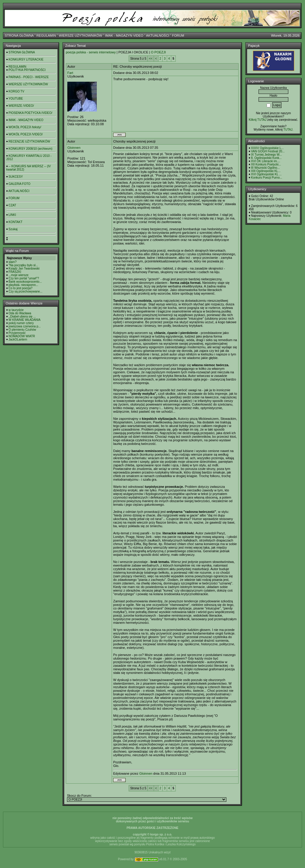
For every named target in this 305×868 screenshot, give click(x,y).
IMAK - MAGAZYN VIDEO (124, 35)
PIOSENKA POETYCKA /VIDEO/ (31, 113)
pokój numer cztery (21, 323)
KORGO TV (17, 91)
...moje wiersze (19, 275)
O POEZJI (158, 52)
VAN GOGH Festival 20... (268, 151)
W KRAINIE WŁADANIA (25, 320)
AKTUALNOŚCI (158, 35)
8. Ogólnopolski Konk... (266, 158)
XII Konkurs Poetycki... (266, 164)
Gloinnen (74, 148)
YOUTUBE (16, 99)
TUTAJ (288, 130)
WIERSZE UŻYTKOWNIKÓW (81, 35)
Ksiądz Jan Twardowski (24, 269)
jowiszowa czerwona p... (25, 326)
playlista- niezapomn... (24, 285)
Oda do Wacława (20, 313)
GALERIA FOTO (20, 184)
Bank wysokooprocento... (25, 282)
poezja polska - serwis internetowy (91, 52)
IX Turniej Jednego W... (266, 155)
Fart (70, 73)
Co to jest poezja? (21, 288)
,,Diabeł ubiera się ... (22, 317)
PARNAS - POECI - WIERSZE (29, 77)
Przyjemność (17, 333)
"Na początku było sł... (23, 265)
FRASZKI (15, 272)
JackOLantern (18, 339)
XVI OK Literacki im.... (266, 161)
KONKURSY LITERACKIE (26, 59)
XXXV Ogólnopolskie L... (267, 148)
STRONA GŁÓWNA (19, 35)
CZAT (12, 205)
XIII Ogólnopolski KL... (266, 171)
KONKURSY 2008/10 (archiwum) (31, 149)
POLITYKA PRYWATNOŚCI (27, 70)
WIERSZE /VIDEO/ (21, 106)
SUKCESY (16, 177)
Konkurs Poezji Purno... (267, 178)
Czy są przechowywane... (25, 291)
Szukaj (13, 229)
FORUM (178, 35)
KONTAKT (15, 222)
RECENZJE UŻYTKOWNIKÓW (29, 141)
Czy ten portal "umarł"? (24, 278)
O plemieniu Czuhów (22, 330)
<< (151, 59)
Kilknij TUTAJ (257, 120)
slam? (13, 262)
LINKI (12, 215)
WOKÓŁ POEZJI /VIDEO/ (26, 134)
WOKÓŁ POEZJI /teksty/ (25, 127)
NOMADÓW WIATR (22, 336)
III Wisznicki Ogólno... (265, 168)
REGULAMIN (46, 35)
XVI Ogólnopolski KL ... (266, 174)
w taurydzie (16, 310)
